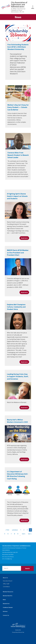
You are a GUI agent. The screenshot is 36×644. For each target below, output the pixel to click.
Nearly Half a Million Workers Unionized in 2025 (17, 421)
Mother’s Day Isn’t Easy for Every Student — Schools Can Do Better (18, 107)
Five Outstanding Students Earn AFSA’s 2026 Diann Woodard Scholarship (18, 47)
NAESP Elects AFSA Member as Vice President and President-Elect (18, 253)
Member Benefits (8, 596)
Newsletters (6, 604)
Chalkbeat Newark (8, 607)
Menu (33, 7)
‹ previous (15, 530)
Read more (25, 238)
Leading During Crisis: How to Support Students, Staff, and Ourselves (18, 376)
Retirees (5, 611)
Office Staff (6, 584)
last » (30, 534)
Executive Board (8, 581)
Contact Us (6, 615)
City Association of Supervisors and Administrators (19, 4)
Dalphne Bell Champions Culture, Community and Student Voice (16, 307)
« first (7, 530)
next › (24, 534)
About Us (5, 578)
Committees (6, 587)
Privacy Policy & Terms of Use (18, 632)
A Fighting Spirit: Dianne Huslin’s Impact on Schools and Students (17, 196)
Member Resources (8, 592)
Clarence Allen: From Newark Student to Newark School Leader (18, 155)
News (4, 600)
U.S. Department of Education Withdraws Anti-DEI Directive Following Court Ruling (18, 475)
